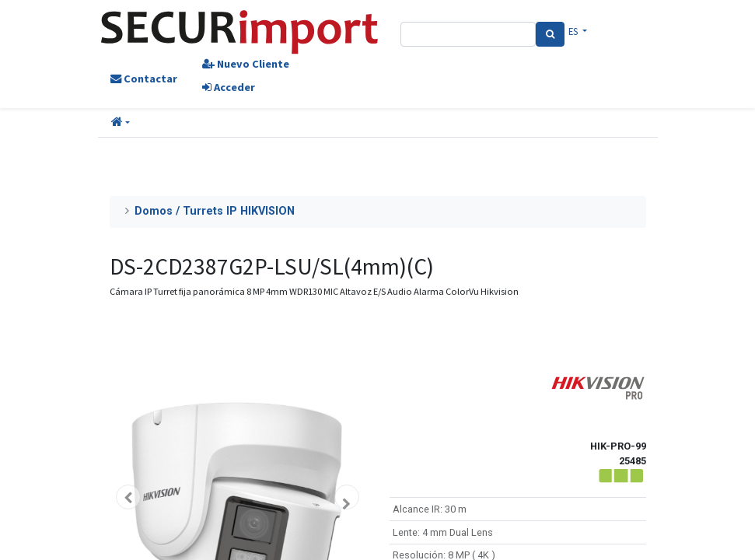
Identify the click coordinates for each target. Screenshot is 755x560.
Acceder (229, 87)
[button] (121, 123)
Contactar (144, 79)
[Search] (550, 34)
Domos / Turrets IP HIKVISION (215, 211)
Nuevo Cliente (246, 64)
